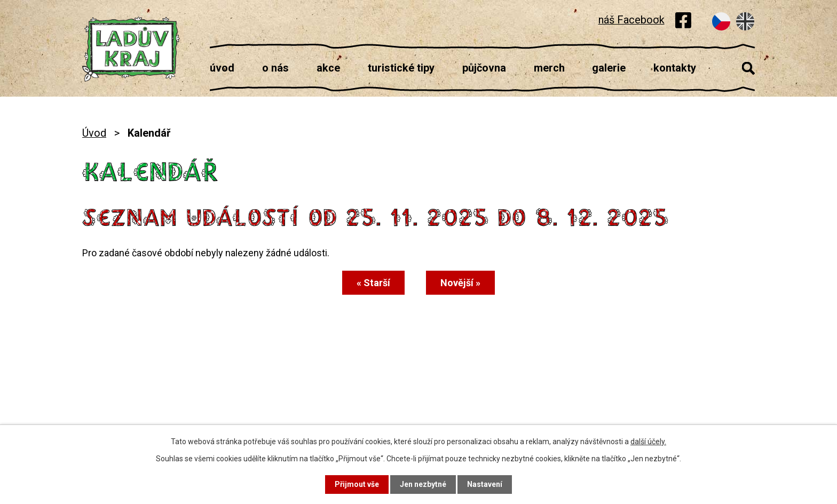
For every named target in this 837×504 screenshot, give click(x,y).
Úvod (222, 68)
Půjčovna (484, 68)
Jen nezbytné (423, 484)
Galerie (609, 68)
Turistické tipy (401, 68)
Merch (549, 68)
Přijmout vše (357, 484)
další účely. (648, 442)
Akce (328, 68)
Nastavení (485, 484)
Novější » (460, 283)
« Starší (373, 283)
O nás (275, 68)
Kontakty (675, 68)
